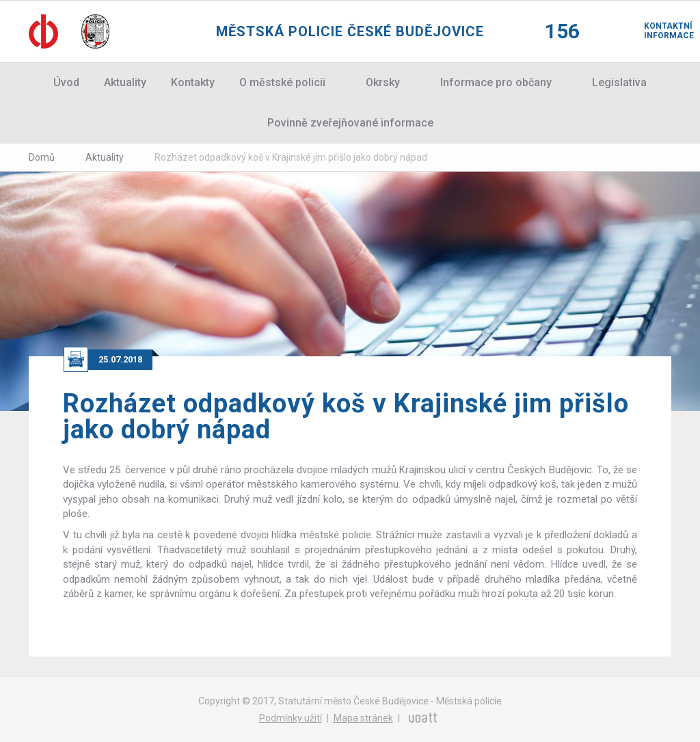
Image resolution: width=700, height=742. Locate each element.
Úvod (66, 82)
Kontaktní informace (658, 31)
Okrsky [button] (383, 82)
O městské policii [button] (282, 82)
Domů (42, 157)
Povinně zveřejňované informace (350, 123)
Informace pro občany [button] (496, 82)
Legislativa (619, 82)
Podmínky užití (291, 718)
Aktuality (125, 82)
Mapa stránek (363, 718)
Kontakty (193, 82)
